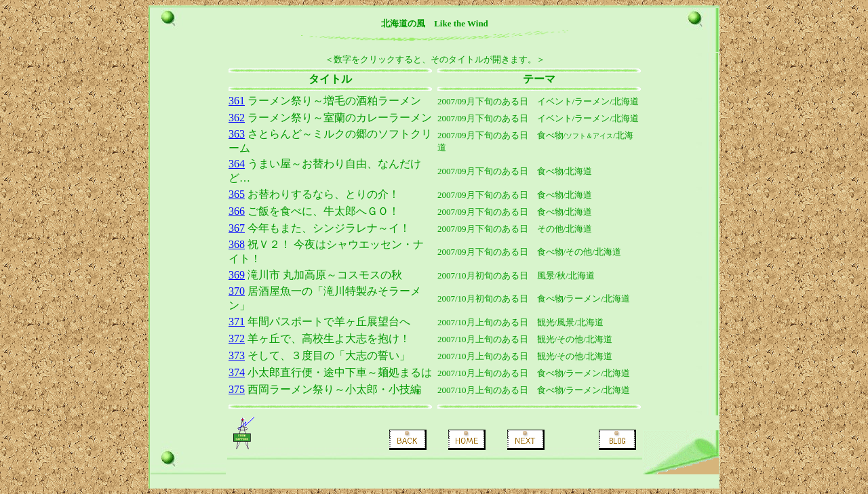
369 (237, 275)
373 (237, 355)
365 (237, 194)
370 (237, 291)
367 (237, 228)
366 (237, 211)
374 (237, 372)
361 (237, 101)
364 (237, 164)
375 (237, 389)
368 (237, 244)
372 (237, 338)
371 (237, 322)
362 (237, 118)
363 (237, 134)
